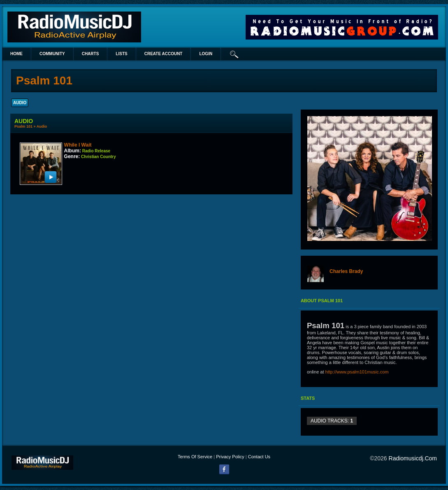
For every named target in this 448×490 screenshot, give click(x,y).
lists (121, 54)
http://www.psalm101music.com (357, 372)
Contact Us (259, 457)
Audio (42, 126)
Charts (91, 54)
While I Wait (78, 145)
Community (52, 54)
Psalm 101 (23, 126)
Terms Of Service (195, 457)
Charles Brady (346, 271)
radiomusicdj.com (413, 458)
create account (164, 54)
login (206, 54)
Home (16, 54)
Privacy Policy (230, 457)
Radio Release (96, 151)
